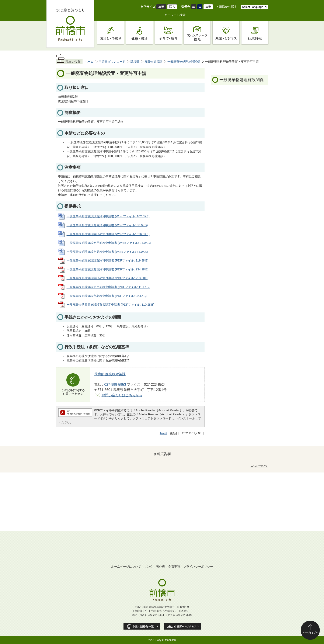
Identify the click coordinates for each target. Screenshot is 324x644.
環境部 (135, 62)
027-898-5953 (115, 384)
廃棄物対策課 (153, 62)
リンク (149, 567)
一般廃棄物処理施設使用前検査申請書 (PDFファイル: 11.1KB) (108, 287)
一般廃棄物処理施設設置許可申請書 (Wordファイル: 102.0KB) (108, 216)
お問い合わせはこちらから (122, 395)
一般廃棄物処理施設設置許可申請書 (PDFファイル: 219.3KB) (108, 260)
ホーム (89, 62)
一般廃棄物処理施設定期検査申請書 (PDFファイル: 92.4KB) (107, 296)
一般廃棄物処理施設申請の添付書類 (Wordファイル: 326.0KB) (108, 234)
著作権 (161, 567)
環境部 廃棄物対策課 (110, 374)
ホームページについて (126, 567)
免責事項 (174, 567)
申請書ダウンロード (112, 62)
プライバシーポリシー (198, 567)
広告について (259, 466)
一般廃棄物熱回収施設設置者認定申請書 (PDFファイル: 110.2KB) (111, 305)
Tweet (163, 433)
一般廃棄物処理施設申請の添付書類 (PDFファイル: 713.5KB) (108, 278)
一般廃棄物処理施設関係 (184, 62)
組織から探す (228, 7)
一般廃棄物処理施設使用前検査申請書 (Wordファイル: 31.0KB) (109, 243)
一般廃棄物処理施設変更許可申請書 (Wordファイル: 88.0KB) (107, 225)
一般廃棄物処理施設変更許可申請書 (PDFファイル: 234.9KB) (108, 269)
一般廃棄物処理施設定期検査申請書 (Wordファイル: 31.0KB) (107, 252)
